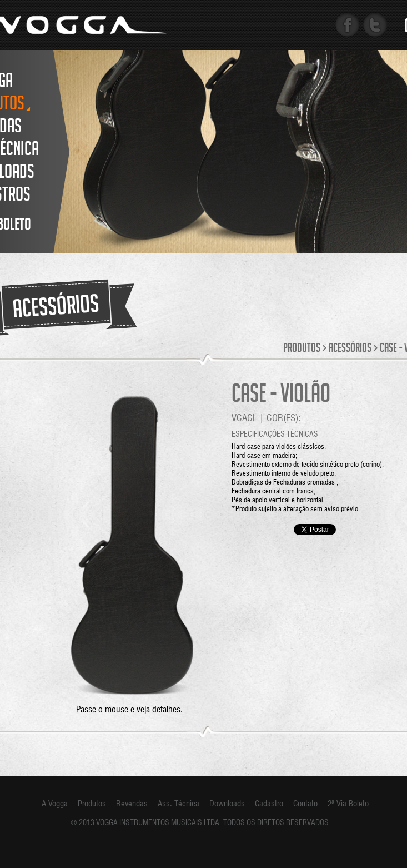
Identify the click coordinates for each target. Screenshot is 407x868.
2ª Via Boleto (348, 804)
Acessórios (350, 349)
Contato (305, 804)
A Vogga (55, 804)
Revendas (132, 804)
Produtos (302, 349)
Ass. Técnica (179, 804)
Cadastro (269, 804)
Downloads (227, 804)
